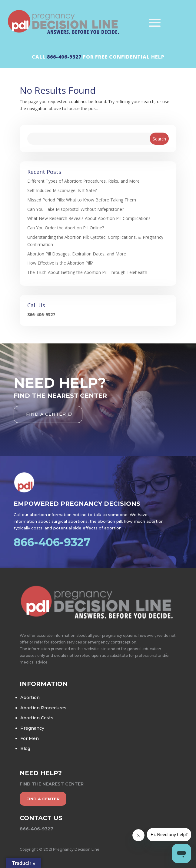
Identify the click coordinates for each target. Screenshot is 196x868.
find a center (43, 799)
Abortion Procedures (43, 708)
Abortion (30, 697)
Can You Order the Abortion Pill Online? (66, 228)
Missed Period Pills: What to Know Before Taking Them (82, 200)
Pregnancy (32, 728)
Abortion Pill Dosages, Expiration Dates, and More (77, 254)
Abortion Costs (37, 718)
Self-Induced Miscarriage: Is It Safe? (62, 190)
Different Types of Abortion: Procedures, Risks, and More (83, 181)
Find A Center (46, 414)
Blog (25, 748)
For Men (30, 738)
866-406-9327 (64, 57)
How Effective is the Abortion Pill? (60, 263)
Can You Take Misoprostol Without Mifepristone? (76, 209)
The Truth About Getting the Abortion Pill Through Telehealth (87, 272)
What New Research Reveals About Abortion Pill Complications (89, 218)
